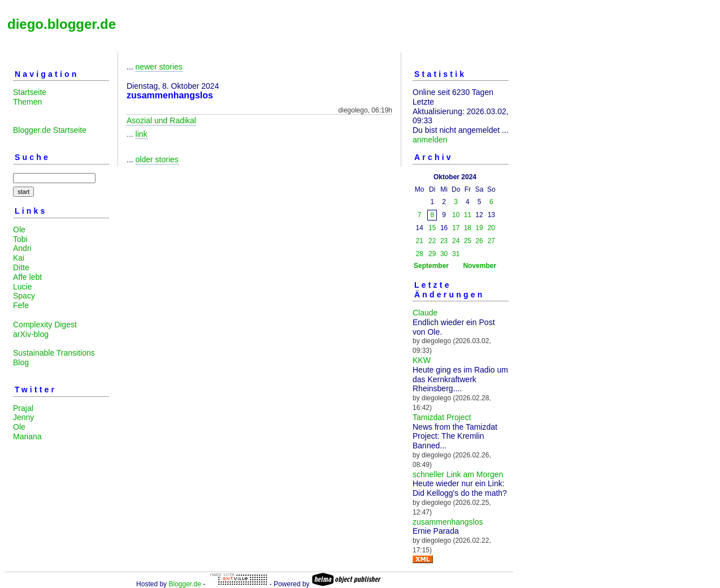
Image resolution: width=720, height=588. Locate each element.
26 (479, 241)
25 (468, 241)
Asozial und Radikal (161, 120)
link (142, 134)
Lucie (22, 287)
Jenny (23, 417)
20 (491, 228)
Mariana (27, 436)
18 (468, 228)
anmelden (430, 140)
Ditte (21, 267)
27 (491, 241)
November (480, 266)
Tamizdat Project (442, 417)
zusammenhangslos (448, 522)
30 (444, 254)
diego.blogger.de (62, 24)
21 (420, 241)
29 (432, 254)
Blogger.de (185, 584)
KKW (422, 360)
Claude (425, 313)
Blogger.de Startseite (50, 130)
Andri (22, 248)
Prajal (23, 408)
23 (444, 241)
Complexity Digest (45, 325)
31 (456, 254)
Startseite (30, 92)
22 (432, 241)
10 (456, 215)
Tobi (20, 239)
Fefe (21, 305)
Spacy (24, 296)
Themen (27, 102)
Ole (19, 230)
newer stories (159, 67)
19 (479, 228)
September (431, 266)
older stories (157, 159)
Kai (19, 258)
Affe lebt (27, 277)
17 (456, 228)
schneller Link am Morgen (458, 474)
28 (420, 254)
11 (468, 215)
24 (456, 241)
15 (432, 228)
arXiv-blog (31, 334)
